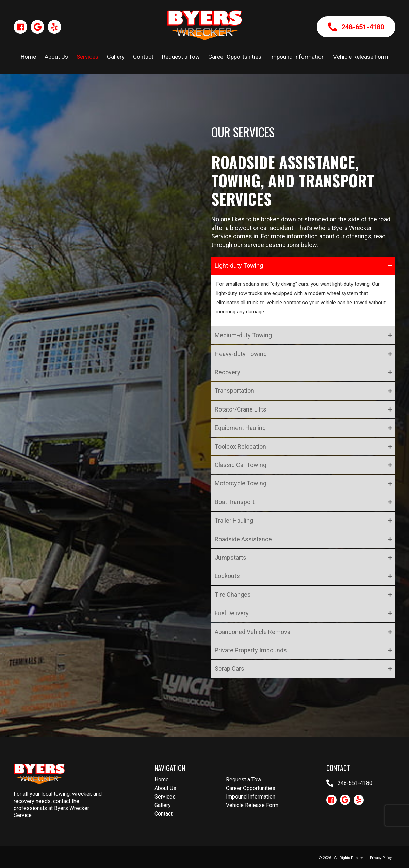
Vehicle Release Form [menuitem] (361, 57)
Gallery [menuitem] (116, 57)
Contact (163, 814)
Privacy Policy (381, 858)
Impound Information (251, 797)
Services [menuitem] (87, 57)
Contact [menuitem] (143, 57)
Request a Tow (244, 780)
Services (165, 797)
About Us (165, 788)
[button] (20, 27)
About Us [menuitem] (56, 57)
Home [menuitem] (28, 57)
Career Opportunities (251, 788)
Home (162, 780)
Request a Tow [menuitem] (181, 57)
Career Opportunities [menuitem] (235, 57)
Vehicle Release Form (252, 805)
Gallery (163, 805)
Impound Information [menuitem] (297, 57)
